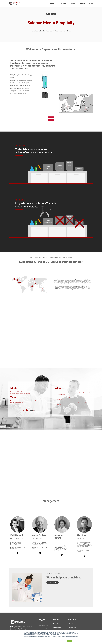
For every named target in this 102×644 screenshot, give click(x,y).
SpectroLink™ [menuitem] (42, 621)
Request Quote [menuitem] (73, 616)
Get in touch (53, 571)
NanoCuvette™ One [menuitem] (43, 614)
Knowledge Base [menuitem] (57, 616)
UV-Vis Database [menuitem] (57, 613)
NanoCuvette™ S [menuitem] (43, 618)
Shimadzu (57, 277)
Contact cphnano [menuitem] (73, 613)
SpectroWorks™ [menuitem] (43, 625)
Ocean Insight (75, 275)
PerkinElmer (83, 275)
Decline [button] (75, 641)
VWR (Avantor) (70, 279)
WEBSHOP (82, 3)
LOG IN (91, 3)
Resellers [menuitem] (56, 620)
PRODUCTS (53, 3)
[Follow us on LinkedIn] (18, 542)
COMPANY (73, 3)
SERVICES (63, 3)
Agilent (76, 268)
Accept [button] (70, 641)
